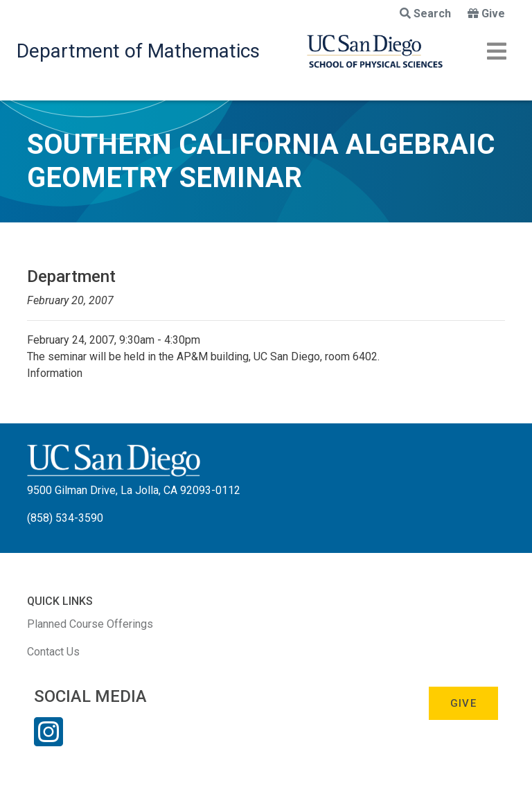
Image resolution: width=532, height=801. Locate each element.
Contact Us (53, 652)
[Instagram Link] (48, 741)
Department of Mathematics (138, 51)
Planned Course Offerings (90, 624)
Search (425, 14)
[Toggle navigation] (497, 51)
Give (486, 14)
